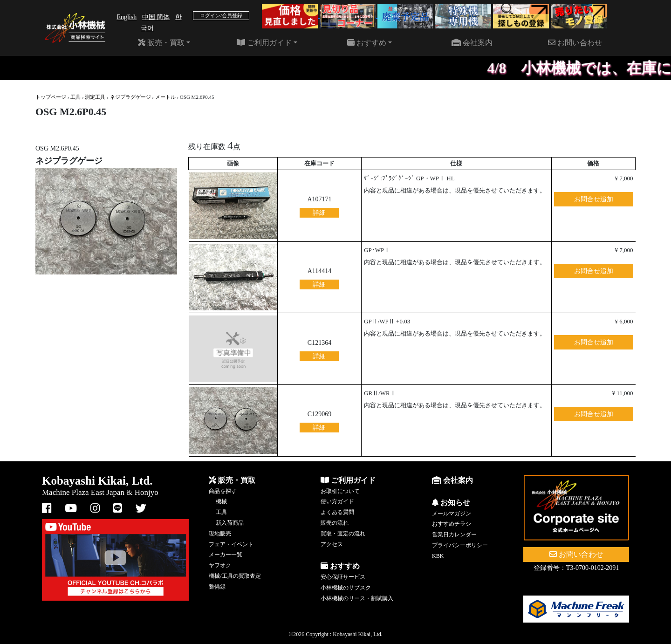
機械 (221, 501)
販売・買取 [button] (161, 43)
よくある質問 (337, 512)
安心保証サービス (343, 577)
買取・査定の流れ (343, 534)
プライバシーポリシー (460, 545)
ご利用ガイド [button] (264, 43)
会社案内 (472, 43)
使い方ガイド (337, 501)
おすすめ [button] (367, 43)
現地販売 (220, 534)
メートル (165, 97)
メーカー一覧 (226, 555)
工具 (75, 97)
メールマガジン (452, 514)
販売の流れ (335, 523)
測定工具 (95, 97)
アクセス (332, 544)
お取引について (340, 491)
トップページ (51, 97)
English (127, 17)
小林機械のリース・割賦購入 (357, 598)
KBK (438, 556)
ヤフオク (220, 565)
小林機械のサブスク (346, 588)
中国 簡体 (156, 17)
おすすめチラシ (452, 524)
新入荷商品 (230, 523)
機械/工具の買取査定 (235, 576)
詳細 (319, 213)
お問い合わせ (575, 43)
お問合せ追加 (594, 199)
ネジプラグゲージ (130, 97)
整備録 (217, 587)
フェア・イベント (231, 544)
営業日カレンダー (454, 534)
